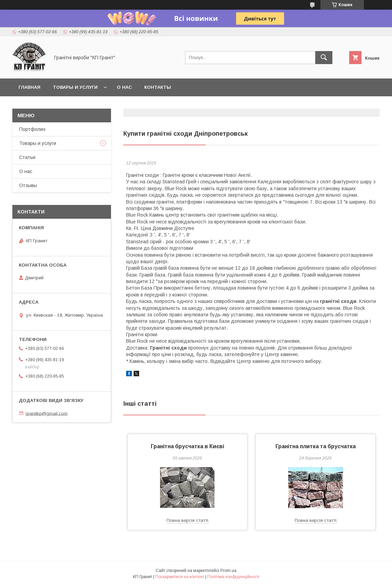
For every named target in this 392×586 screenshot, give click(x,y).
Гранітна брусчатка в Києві (187, 446)
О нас (124, 87)
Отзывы (28, 185)
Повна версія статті (187, 520)
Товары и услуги (75, 87)
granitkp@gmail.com (46, 413)
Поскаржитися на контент (180, 577)
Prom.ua (228, 571)
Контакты (158, 87)
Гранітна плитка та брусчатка (316, 446)
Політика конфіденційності (233, 577)
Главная (29, 87)
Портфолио (32, 129)
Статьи (27, 157)
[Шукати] (324, 58)
